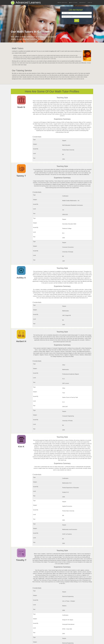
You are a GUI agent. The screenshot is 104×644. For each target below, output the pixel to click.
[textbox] (77, 13)
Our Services (62, 3)
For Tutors (73, 3)
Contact (83, 3)
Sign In (90, 3)
